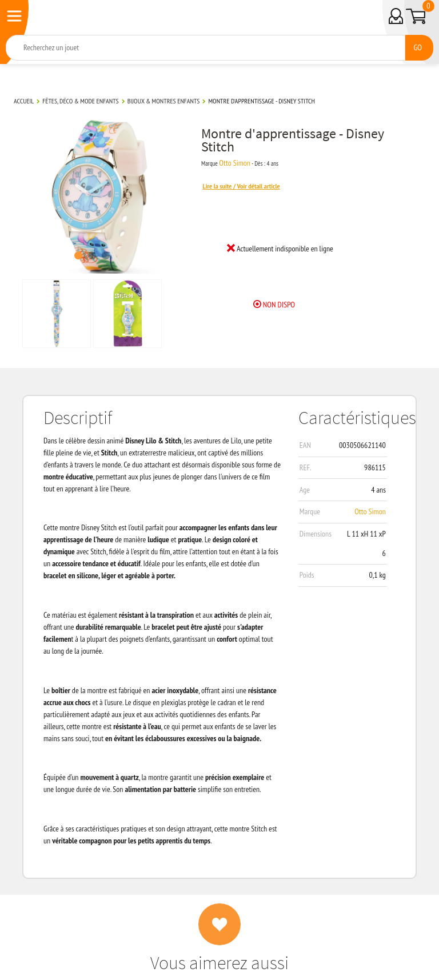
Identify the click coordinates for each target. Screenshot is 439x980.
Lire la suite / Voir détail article (241, 186)
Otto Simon (235, 163)
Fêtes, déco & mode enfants (80, 101)
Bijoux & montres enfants (164, 101)
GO (418, 47)
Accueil (24, 101)
